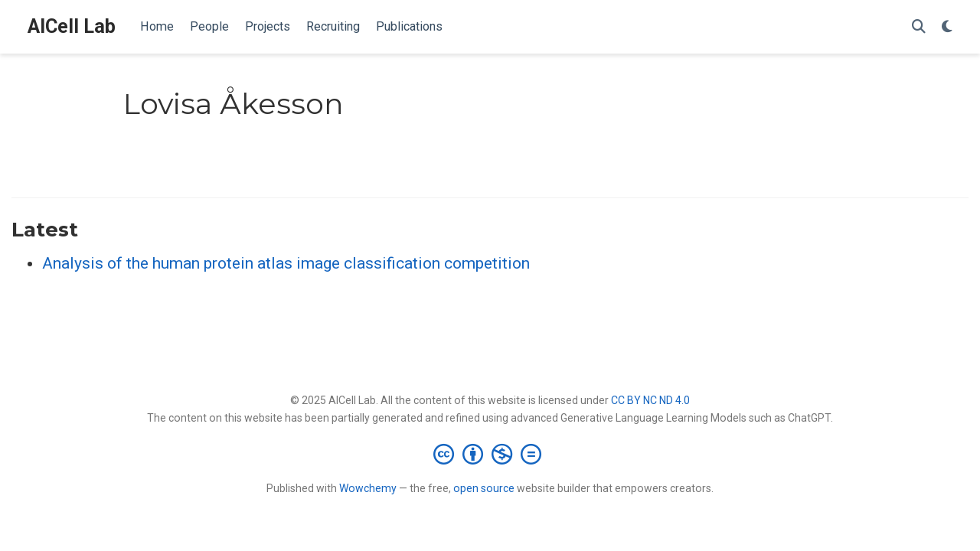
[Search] (919, 27)
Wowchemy (368, 488)
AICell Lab (72, 26)
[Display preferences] (947, 27)
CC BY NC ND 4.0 (650, 400)
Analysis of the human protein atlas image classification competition (286, 263)
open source (484, 488)
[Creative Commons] (490, 454)
